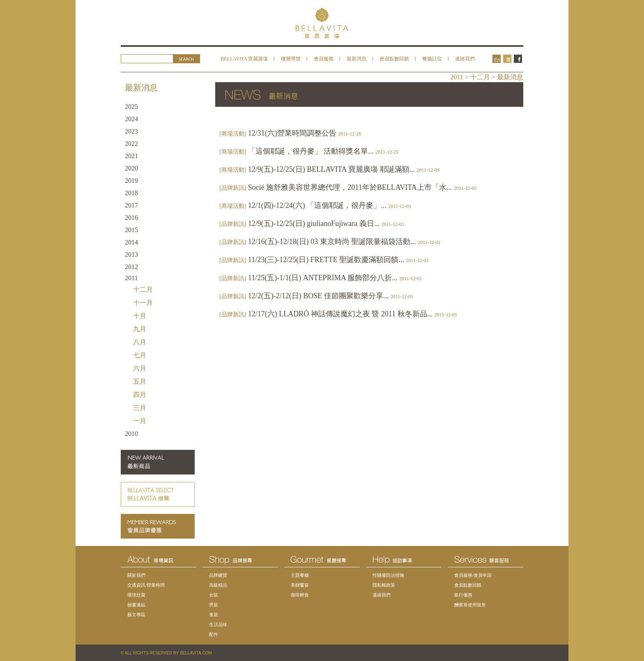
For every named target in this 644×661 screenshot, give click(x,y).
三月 (140, 408)
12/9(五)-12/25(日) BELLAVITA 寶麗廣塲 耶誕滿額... (329, 169)
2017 (131, 205)
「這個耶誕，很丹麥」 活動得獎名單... (309, 151)
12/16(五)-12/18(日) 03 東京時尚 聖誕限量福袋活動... (330, 242)
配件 (214, 634)
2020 (131, 168)
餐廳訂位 (432, 59)
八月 (140, 342)
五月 (140, 381)
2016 (131, 218)
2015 (131, 230)
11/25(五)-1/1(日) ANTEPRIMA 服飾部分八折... (321, 278)
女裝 (214, 595)
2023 (131, 131)
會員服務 (324, 59)
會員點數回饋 (394, 59)
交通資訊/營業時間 (146, 585)
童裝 (214, 615)
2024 (131, 119)
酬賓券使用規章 (470, 605)
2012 (131, 267)
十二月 (143, 289)
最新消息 (356, 59)
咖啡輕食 (300, 595)
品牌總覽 (218, 575)
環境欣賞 (136, 595)
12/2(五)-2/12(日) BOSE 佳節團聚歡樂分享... (316, 296)
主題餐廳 (300, 575)
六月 (140, 368)
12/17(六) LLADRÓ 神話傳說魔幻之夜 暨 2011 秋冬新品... (338, 314)
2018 (131, 193)
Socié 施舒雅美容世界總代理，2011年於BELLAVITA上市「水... (348, 187)
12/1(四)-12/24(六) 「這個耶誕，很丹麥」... (315, 205)
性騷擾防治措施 (388, 575)
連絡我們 (465, 59)
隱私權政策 (384, 585)
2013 (131, 254)
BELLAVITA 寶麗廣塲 (244, 59)
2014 (131, 242)
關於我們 (136, 575)
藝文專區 (136, 615)
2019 (131, 181)
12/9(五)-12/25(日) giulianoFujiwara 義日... (312, 223)
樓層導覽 (291, 59)
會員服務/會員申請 (473, 575)
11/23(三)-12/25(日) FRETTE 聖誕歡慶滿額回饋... (324, 260)
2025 (131, 107)
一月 (140, 421)
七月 (140, 355)
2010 (131, 434)
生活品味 (218, 624)
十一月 (143, 303)
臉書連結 (136, 605)
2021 (131, 156)
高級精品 (218, 585)
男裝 (214, 605)
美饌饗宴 (300, 585)
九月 (140, 329)
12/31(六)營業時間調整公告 (290, 133)
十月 (140, 316)
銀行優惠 (463, 595)
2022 (131, 144)
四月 (140, 395)
